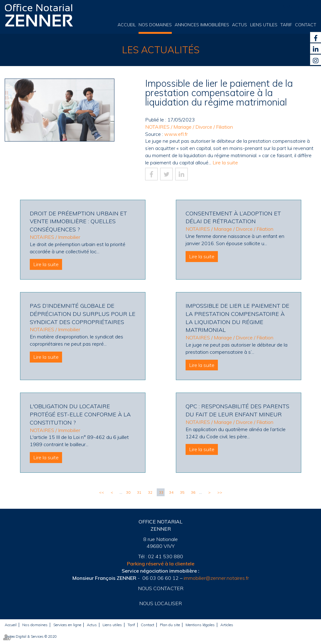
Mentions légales (200, 625)
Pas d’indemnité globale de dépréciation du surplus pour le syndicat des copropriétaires (83, 314)
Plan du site (170, 625)
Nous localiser (160, 603)
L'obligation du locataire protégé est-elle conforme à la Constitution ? (80, 414)
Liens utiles (264, 25)
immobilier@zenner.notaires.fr (216, 578)
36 (193, 492)
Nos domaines (155, 25)
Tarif (286, 25)
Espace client (297, 7)
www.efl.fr (176, 134)
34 (171, 492)
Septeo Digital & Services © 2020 (31, 636)
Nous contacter (161, 588)
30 (128, 492)
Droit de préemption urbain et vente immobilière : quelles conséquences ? (78, 221)
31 (139, 492)
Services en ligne (67, 625)
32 (150, 492)
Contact (306, 25)
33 (161, 492)
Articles (227, 625)
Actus (239, 25)
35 (182, 492)
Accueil (127, 25)
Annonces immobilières (202, 25)
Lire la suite (225, 162)
